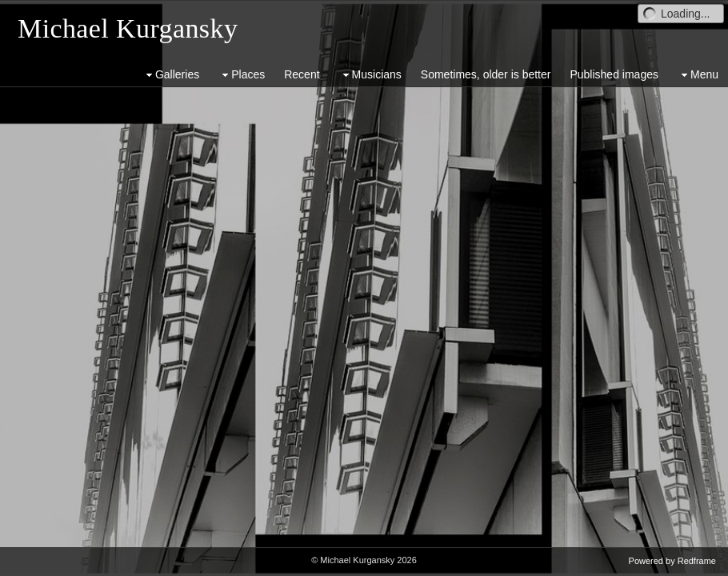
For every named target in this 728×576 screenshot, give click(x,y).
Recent (302, 74)
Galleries (171, 75)
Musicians (370, 75)
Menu (698, 75)
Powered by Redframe (672, 561)
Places (242, 75)
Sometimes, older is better (486, 74)
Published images (614, 74)
